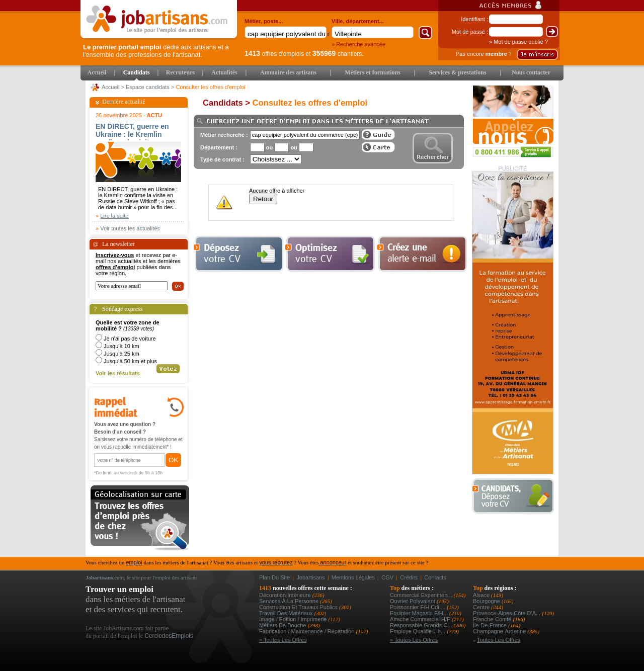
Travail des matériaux (287, 613)
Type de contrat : (222, 159)
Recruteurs (180, 72)
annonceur (332, 562)
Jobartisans (310, 577)
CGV (387, 577)
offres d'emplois (274, 54)
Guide (378, 135)
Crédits (409, 577)
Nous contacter (531, 72)
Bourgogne (487, 601)
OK (173, 460)
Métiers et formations (373, 72)
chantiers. (338, 54)
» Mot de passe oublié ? (518, 42)
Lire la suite (114, 216)
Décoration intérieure (286, 595)
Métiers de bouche (284, 625)
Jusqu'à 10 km (122, 346)
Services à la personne (290, 601)
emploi (134, 562)
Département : (219, 147)
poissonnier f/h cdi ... (418, 607)
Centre (482, 607)
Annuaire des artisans (288, 72)
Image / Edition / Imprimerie (294, 619)
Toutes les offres (499, 640)
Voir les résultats (118, 373)
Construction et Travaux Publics (299, 607)
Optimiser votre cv (329, 254)
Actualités (224, 72)
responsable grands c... (422, 625)
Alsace (482, 595)
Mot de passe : (470, 32)
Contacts (435, 577)
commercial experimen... (422, 595)
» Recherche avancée (358, 44)
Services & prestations (457, 72)
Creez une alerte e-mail (422, 254)
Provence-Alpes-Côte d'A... (507, 613)
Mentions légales (353, 577)
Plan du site (274, 577)
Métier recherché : (224, 135)
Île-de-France (491, 625)
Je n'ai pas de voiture (130, 339)
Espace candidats (148, 87)
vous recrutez (276, 562)
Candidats (137, 72)
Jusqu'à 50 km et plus (130, 361)
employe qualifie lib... (418, 631)
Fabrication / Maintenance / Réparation (308, 631)
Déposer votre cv (238, 254)
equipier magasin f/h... (420, 613)
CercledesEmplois (169, 636)
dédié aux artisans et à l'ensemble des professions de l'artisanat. (156, 51)
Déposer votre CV (516, 496)
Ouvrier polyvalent (413, 601)
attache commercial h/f (421, 619)
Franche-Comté (493, 619)
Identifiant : (474, 19)
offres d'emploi (115, 267)
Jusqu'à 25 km (122, 354)
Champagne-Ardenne (500, 631)
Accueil (97, 72)
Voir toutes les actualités (130, 228)
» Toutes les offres (283, 640)
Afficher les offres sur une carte (378, 147)
